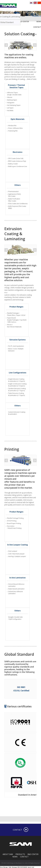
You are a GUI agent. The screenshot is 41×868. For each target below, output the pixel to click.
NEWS (15, 857)
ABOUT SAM (8, 854)
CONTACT (37, 27)
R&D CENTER (33, 854)
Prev (6, 45)
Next (35, 45)
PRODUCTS (20, 854)
